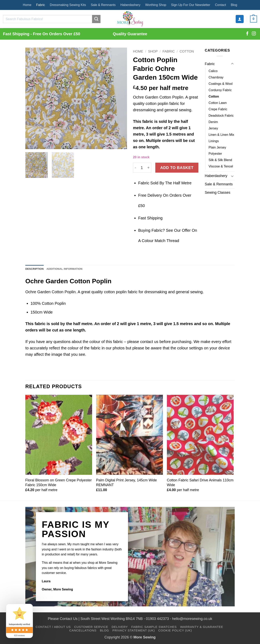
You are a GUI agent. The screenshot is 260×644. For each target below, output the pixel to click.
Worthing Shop (156, 5)
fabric (148, 121)
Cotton (187, 51)
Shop (153, 51)
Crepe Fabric (218, 109)
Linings (214, 141)
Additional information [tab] (73, 269)
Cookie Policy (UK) (175, 631)
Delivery (120, 628)
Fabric (40, 5)
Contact (220, 5)
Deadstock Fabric (221, 115)
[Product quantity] (142, 168)
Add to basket (177, 168)
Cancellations (83, 631)
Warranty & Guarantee (202, 628)
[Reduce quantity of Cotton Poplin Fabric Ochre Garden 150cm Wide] (135, 168)
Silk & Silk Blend (220, 160)
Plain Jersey (217, 147)
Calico (213, 71)
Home (27, 5)
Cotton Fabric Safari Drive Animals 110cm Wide (200, 483)
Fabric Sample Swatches (154, 628)
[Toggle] (232, 64)
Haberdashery (130, 5)
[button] (240, 19)
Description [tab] (37, 269)
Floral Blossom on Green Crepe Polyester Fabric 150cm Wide (59, 483)
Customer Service (91, 628)
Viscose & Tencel (221, 166)
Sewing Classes (218, 193)
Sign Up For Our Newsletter (191, 5)
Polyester (215, 153)
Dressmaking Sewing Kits (68, 5)
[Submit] (96, 19)
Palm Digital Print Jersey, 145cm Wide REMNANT (127, 483)
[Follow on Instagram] (254, 34)
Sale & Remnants (103, 5)
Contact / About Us (53, 628)
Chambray (216, 77)
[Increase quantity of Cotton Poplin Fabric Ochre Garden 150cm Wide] (149, 168)
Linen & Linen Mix (221, 135)
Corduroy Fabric (220, 90)
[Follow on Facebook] (247, 34)
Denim (213, 122)
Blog (234, 5)
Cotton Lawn (218, 103)
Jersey (213, 128)
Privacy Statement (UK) (134, 631)
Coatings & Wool (221, 84)
